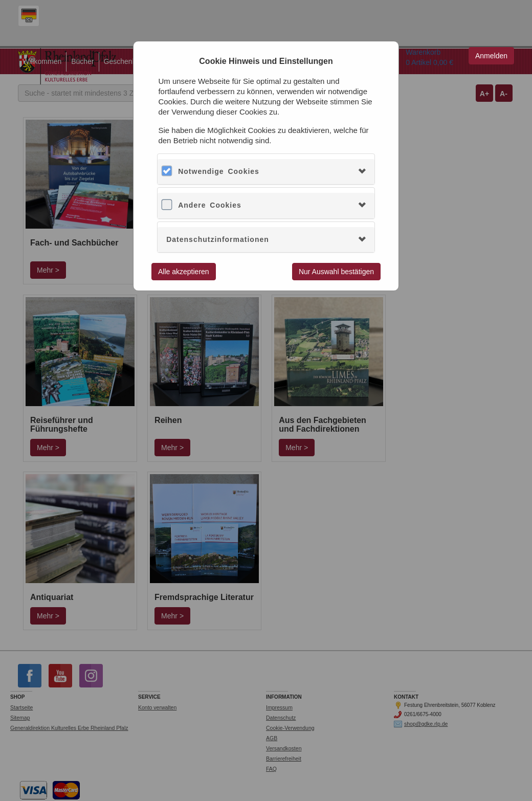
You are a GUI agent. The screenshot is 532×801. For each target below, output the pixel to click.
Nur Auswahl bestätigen (336, 272)
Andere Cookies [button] (210, 205)
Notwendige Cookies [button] (219, 171)
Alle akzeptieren (184, 272)
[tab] (266, 172)
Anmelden (491, 56)
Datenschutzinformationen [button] (218, 239)
